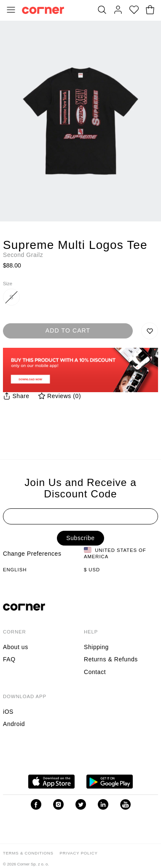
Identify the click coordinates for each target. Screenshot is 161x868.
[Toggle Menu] (11, 11)
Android (14, 724)
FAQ (9, 659)
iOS (8, 712)
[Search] (102, 11)
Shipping (96, 647)
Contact (95, 672)
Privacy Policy (79, 853)
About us (16, 647)
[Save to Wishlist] (150, 331)
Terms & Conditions (28, 853)
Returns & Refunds (111, 659)
